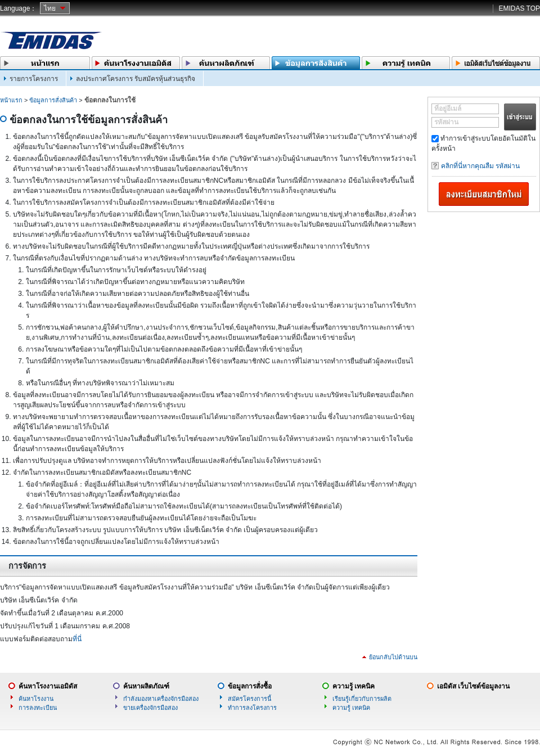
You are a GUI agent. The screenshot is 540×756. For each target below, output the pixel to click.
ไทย (50, 8)
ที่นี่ (77, 639)
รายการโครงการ (34, 79)
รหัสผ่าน (446, 122)
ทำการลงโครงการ (252, 708)
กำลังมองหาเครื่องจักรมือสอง (161, 699)
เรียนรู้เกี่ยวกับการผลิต (362, 699)
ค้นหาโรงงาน (36, 699)
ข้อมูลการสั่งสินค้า (53, 100)
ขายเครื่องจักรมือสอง (150, 708)
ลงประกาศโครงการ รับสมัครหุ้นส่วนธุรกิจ (136, 79)
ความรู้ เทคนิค (354, 686)
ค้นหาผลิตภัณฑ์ (146, 686)
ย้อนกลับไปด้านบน (393, 657)
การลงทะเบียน (38, 708)
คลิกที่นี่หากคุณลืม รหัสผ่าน (480, 166)
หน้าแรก (11, 100)
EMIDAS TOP (519, 8)
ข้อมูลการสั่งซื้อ (250, 686)
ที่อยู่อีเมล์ (448, 109)
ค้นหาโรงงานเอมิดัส (48, 686)
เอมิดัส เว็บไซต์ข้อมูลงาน (473, 686)
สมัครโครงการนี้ (249, 699)
